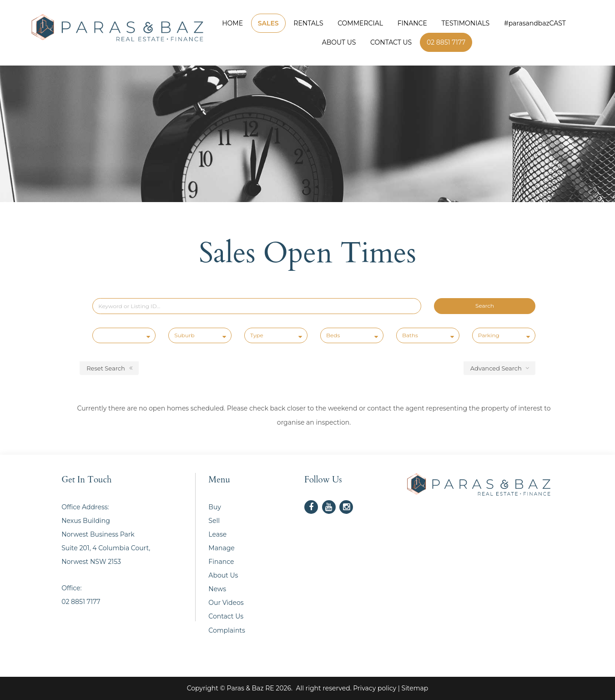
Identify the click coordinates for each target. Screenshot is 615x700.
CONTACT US (391, 42)
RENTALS (308, 23)
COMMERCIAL (360, 23)
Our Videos (226, 603)
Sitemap (415, 688)
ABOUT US (339, 42)
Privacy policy (375, 688)
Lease (217, 534)
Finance (221, 562)
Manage (221, 548)
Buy (215, 507)
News (217, 589)
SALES (268, 23)
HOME (232, 23)
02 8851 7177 (446, 42)
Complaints (227, 630)
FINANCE (412, 23)
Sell (214, 521)
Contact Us (226, 616)
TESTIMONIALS (466, 23)
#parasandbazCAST (535, 23)
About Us (223, 575)
